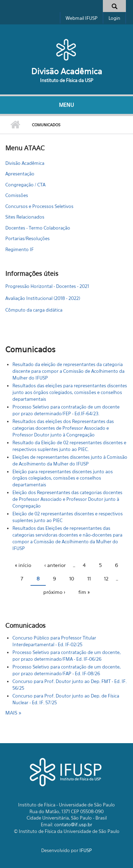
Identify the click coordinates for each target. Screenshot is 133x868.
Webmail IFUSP (82, 18)
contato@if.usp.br (73, 824)
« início (23, 565)
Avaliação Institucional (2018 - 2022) (43, 298)
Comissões (17, 195)
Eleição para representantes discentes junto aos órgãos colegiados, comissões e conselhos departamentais (63, 478)
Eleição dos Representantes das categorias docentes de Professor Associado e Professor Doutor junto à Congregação (67, 499)
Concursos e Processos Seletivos (39, 206)
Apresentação (20, 174)
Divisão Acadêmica (67, 71)
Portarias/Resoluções (27, 238)
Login (114, 18)
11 (89, 578)
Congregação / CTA (25, 185)
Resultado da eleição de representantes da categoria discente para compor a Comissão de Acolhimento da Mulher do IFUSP (68, 371)
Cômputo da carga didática (34, 310)
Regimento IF (20, 249)
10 (72, 578)
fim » (84, 592)
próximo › (54, 592)
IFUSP (86, 850)
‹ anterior (55, 565)
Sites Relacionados (25, 217)
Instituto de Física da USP (67, 80)
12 (106, 578)
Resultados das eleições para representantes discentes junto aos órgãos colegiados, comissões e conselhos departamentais (70, 392)
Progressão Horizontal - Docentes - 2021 (47, 286)
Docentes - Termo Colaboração (38, 228)
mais (12, 713)
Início (15, 125)
